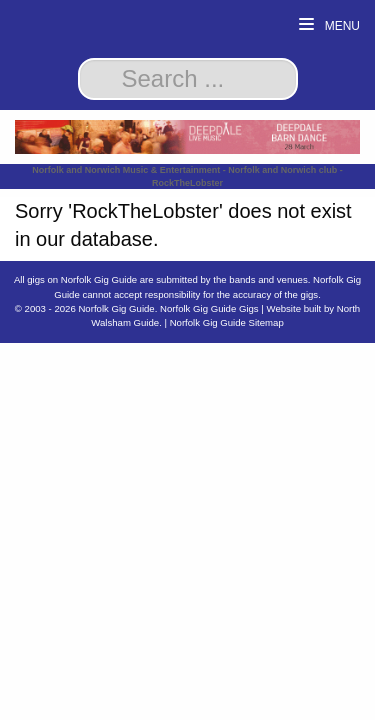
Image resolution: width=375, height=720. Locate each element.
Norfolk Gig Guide (116, 308)
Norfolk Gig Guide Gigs (209, 308)
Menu (329, 25)
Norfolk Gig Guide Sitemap (227, 322)
